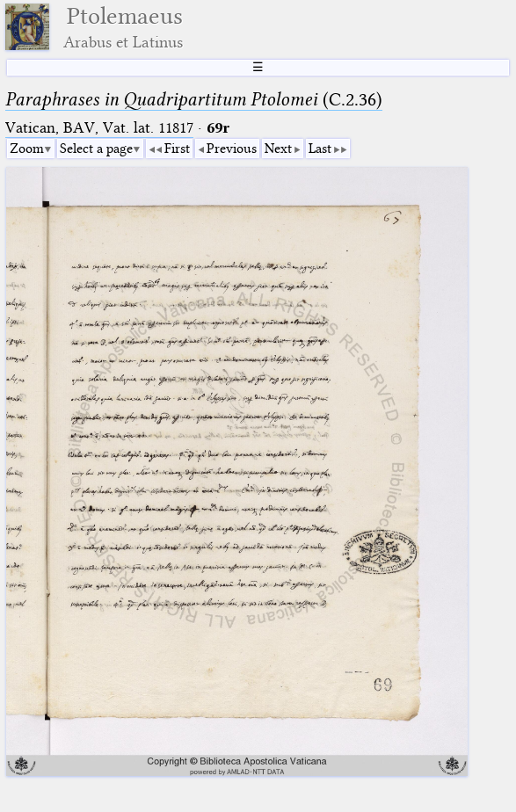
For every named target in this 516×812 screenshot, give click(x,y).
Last (320, 149)
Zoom (27, 149)
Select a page (96, 149)
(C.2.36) (194, 99)
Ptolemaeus (123, 27)
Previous (232, 149)
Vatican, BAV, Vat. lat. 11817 (99, 128)
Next (278, 149)
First (177, 149)
